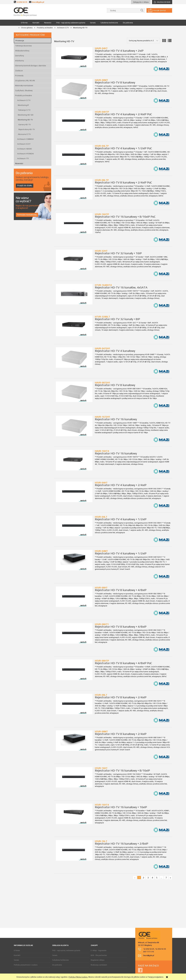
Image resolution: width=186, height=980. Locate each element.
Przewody (19, 76)
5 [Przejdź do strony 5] (157, 878)
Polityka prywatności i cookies (26, 965)
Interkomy (19, 61)
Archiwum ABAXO (24, 149)
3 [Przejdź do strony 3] (148, 878)
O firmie (17, 950)
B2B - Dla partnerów (99, 955)
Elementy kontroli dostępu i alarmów (31, 66)
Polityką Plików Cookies (78, 977)
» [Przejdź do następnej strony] (170, 878)
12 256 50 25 (149, 949)
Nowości (19, 163)
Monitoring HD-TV (25, 120)
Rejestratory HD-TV (27, 129)
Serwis (16, 960)
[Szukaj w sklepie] (124, 10)
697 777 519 (149, 952)
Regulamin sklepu (98, 960)
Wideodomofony (22, 51)
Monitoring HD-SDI (26, 115)
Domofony (20, 56)
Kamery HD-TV (25, 125)
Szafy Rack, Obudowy (24, 90)
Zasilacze (19, 71)
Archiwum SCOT (24, 144)
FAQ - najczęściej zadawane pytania (66, 950)
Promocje (20, 41)
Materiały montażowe (24, 85)
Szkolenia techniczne (60, 960)
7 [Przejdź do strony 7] (166, 878)
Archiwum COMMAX (25, 139)
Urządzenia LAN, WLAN (25, 80)
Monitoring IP (23, 105)
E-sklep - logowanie (99, 950)
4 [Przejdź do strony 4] (152, 878)
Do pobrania (57, 965)
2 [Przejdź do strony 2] (143, 878)
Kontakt (17, 955)
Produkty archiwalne (24, 95)
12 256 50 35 (22, 2)
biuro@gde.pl (38, 2)
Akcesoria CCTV (24, 134)
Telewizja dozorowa (23, 46)
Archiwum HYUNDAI (25, 154)
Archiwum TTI (23, 158)
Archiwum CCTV (24, 100)
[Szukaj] (142, 10)
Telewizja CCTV (24, 110)
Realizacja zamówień (99, 965)
